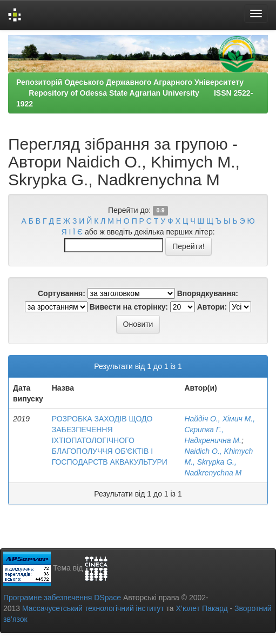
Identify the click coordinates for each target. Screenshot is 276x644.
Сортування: (62, 293)
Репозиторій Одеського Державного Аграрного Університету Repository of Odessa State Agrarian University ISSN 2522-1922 (136, 93)
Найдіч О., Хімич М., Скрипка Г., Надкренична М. (220, 430)
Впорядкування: (208, 293)
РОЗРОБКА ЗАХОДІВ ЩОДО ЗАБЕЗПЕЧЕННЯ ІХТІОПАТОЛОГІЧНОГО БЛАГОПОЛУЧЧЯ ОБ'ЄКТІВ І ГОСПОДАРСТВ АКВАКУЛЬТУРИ (110, 440)
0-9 (160, 211)
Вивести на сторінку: (129, 307)
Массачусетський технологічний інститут (93, 608)
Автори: (212, 307)
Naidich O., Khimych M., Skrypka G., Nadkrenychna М (218, 462)
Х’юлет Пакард (202, 608)
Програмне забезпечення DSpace (62, 598)
